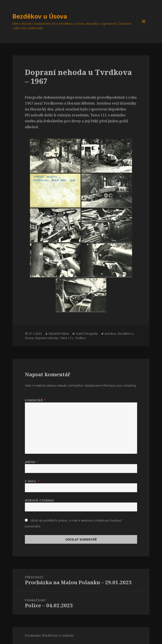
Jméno (32, 462)
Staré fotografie (87, 334)
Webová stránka (40, 500)
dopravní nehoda (47, 338)
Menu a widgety (144, 27)
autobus (110, 334)
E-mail (32, 481)
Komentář (35, 400)
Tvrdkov (80, 338)
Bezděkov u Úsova (40, 16)
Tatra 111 (66, 338)
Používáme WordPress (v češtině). (49, 635)
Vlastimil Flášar (59, 334)
